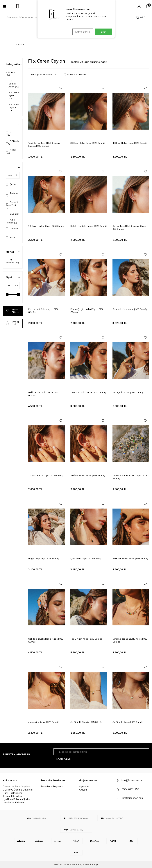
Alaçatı (83, 790)
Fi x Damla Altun (14, 84)
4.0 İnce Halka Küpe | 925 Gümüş (130, 143)
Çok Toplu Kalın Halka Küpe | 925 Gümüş (46, 640)
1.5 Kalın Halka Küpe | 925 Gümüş (88, 392)
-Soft (56, 864)
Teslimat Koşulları (12, 796)
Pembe (12, 230)
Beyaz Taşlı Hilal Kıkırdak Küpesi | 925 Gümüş (130, 227)
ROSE (11, 151)
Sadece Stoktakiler (75, 74)
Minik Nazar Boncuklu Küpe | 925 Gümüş (130, 477)
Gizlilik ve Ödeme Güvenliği (18, 790)
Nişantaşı (84, 786)
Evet (104, 32)
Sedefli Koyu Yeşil (12, 205)
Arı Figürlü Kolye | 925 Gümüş (128, 722)
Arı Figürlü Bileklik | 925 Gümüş (86, 722)
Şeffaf (11, 186)
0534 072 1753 (130, 789)
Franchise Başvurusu (52, 786)
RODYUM (13, 143)
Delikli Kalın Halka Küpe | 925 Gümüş (44, 394)
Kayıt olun (64, 759)
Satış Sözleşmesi (12, 793)
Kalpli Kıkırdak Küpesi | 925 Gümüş (89, 226)
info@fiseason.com (133, 798)
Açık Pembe (11, 221)
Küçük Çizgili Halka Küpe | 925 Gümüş (86, 311)
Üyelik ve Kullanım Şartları (17, 799)
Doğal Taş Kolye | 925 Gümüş (43, 559)
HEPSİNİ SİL (12, 323)
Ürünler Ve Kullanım (14, 802)
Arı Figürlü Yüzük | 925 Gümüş (128, 392)
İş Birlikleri (11, 73)
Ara (141, 17)
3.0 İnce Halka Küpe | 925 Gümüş (88, 143)
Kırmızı (11, 239)
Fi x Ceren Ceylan (14, 107)
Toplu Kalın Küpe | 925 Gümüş (86, 639)
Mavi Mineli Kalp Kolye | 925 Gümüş (43, 311)
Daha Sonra (82, 32)
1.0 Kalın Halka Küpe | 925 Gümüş (46, 226)
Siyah (12, 214)
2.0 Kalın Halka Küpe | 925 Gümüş (130, 559)
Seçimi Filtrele (12, 311)
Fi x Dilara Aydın (14, 95)
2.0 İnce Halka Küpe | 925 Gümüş (88, 476)
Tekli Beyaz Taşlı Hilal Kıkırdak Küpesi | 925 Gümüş (44, 144)
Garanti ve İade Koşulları (16, 786)
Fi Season (12, 261)
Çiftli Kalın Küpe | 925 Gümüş (86, 559)
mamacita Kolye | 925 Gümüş (44, 722)
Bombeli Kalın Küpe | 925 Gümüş (130, 309)
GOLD (11, 134)
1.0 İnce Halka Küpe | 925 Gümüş (45, 476)
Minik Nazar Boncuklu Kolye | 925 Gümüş (130, 640)
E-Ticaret (65, 864)
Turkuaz (12, 194)
